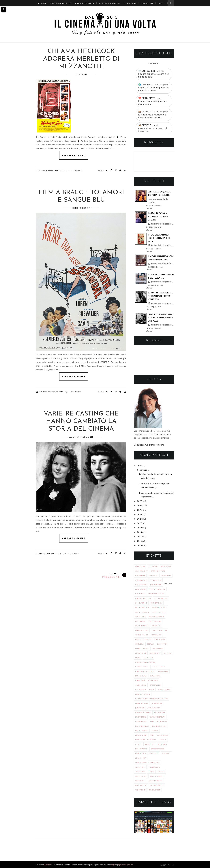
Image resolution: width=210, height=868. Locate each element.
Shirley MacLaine (161, 598)
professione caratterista (146, 740)
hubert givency (164, 690)
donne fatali (155, 653)
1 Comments (77, 171)
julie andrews (141, 717)
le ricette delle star (159, 721)
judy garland (159, 712)
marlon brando (142, 731)
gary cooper (155, 676)
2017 (139, 537)
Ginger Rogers (141, 580)
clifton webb (159, 639)
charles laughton (159, 630)
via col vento (141, 776)
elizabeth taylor (142, 667)
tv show (161, 772)
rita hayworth (141, 749)
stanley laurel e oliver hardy (147, 763)
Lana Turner (140, 589)
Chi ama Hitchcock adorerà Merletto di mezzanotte (81, 59)
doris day (168, 653)
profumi (163, 740)
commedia (139, 644)
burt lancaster (155, 621)
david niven (162, 644)
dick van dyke (141, 653)
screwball (166, 753)
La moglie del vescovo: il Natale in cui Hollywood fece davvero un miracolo (161, 317)
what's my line (141, 785)
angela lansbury (142, 612)
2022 (140, 515)
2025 (140, 501)
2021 (139, 519)
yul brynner (140, 790)
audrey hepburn (81, 437)
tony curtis (140, 772)
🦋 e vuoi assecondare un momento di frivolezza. (153, 128)
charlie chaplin (141, 635)
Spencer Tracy (156, 603)
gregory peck (155, 685)
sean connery (141, 758)
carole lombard (142, 626)
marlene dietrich (159, 726)
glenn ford (140, 680)
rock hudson (141, 753)
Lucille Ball (140, 594)
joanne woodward (143, 712)
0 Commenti (150, 208)
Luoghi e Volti (130, 3)
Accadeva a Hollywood (109, 3)
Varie (160, 3)
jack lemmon (157, 703)
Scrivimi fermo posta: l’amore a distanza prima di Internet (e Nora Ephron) (160, 296)
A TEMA (40, 10)
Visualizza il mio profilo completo (149, 445)
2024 (140, 506)
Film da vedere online (85, 3)
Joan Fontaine (156, 585)
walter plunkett (155, 781)
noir (152, 735)
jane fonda (140, 708)
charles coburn (142, 630)
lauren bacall (141, 721)
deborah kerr (157, 649)
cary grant (157, 626)
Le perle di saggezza (157, 589)
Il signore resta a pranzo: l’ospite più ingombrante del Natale (159, 238)
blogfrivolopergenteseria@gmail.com (122, 865)
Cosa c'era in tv (141, 571)
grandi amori (141, 685)
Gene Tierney (166, 576)
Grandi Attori (147, 3)
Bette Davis (153, 566)
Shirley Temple (141, 603)
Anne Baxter (140, 566)
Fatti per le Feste (158, 571)
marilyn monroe (142, 726)
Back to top (167, 865)
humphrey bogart (143, 694)
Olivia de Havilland (143, 598)
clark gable (156, 635)
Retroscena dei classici (60, 3)
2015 (139, 546)
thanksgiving (154, 767)
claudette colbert (143, 639)
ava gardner (140, 617)
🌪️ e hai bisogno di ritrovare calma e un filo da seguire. (154, 74)
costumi (81, 75)
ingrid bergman (142, 703)
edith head (148, 658)
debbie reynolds (142, 649)
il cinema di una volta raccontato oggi (152, 699)
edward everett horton (145, 662)
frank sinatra (141, 676)
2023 (140, 510)
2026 (140, 466)
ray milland (150, 744)
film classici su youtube (145, 671)
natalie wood (141, 735)
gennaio (143, 470)
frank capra (163, 671)
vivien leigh (140, 781)
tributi (151, 772)
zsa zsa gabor (154, 790)
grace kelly (153, 680)
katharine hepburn (157, 717)
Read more (158, 206)
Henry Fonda (156, 580)
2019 (139, 528)
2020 (140, 523)
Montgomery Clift (156, 594)
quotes (138, 744)
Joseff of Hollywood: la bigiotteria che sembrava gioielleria (158, 216)
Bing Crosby (81, 208)
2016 (139, 541)
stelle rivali (140, 767)
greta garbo (140, 690)
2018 (139, 532)
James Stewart (141, 585)
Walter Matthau (142, 607)
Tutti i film (41, 3)
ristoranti (162, 744)
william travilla (157, 785)
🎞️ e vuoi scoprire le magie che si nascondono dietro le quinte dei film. (153, 115)
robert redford (157, 749)
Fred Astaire (140, 576)
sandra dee (154, 753)
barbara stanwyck (156, 617)
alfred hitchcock (159, 607)
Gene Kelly (153, 576)
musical (155, 731)
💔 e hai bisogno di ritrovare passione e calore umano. (154, 101)
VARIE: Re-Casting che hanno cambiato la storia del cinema (81, 421)
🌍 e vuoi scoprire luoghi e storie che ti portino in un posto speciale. (153, 88)
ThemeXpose (48, 865)
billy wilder (140, 621)
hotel (152, 690)
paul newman (163, 735)
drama (138, 658)
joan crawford (154, 708)
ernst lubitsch (159, 667)
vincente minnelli (157, 776)
